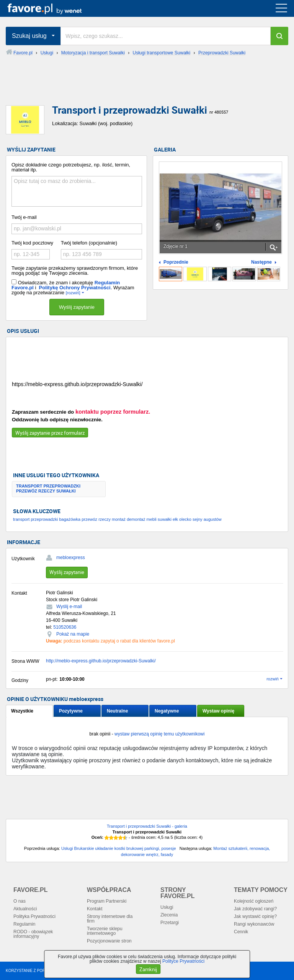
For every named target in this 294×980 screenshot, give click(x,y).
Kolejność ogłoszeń (254, 901)
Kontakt (95, 909)
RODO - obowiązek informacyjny (33, 934)
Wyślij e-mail (69, 607)
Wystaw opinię (218, 711)
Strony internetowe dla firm (110, 919)
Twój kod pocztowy (32, 243)
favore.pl (53, 8)
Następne (261, 262)
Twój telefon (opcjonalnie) (89, 243)
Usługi (167, 907)
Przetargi (170, 923)
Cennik (241, 932)
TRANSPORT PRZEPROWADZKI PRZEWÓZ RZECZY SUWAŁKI (48, 488)
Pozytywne (71, 711)
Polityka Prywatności (34, 916)
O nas (20, 901)
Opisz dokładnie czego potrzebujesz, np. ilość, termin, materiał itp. (71, 167)
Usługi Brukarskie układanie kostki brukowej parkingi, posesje (119, 848)
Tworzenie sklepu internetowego (105, 931)
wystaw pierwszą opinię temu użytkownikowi (159, 734)
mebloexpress (71, 558)
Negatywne (167, 711)
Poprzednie (176, 262)
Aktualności (25, 909)
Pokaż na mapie (73, 634)
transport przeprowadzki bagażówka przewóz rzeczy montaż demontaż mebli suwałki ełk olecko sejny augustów (117, 519)
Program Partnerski (107, 901)
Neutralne (117, 711)
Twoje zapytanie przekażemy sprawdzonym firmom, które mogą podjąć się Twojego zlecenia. (75, 271)
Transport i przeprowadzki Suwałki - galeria (147, 826)
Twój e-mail (24, 217)
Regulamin (24, 924)
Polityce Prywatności (183, 961)
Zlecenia (169, 915)
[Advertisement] (147, 87)
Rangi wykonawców (254, 924)
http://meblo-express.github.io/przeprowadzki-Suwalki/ (101, 661)
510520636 (65, 627)
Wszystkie (22, 711)
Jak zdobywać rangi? (255, 909)
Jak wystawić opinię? (255, 916)
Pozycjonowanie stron (109, 941)
